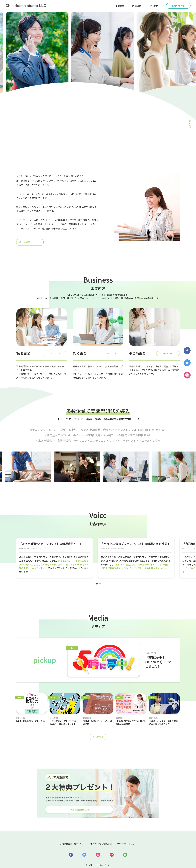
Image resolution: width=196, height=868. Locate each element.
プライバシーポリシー (133, 831)
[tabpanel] (54, 559)
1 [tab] (98, 586)
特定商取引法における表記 (101, 831)
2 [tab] (101, 586)
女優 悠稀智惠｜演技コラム (66, 831)
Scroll (190, 123)
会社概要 (154, 6)
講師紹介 (137, 6)
